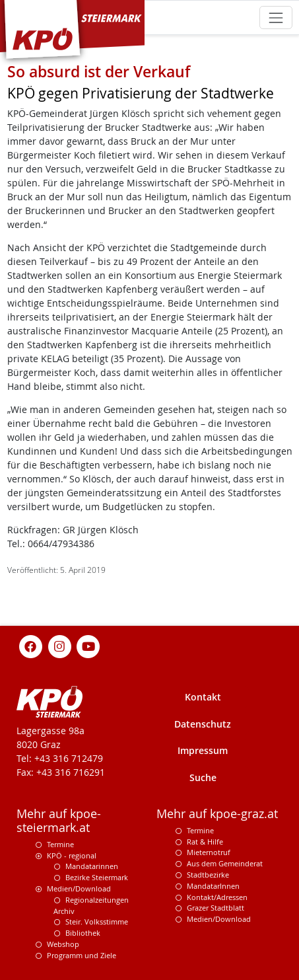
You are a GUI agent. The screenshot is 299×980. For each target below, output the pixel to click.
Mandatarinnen (92, 866)
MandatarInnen (213, 886)
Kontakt (203, 697)
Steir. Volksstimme (97, 922)
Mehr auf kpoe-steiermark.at (59, 821)
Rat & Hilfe (205, 842)
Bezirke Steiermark (97, 877)
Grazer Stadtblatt (216, 908)
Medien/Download (79, 888)
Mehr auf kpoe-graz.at (217, 814)
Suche (203, 777)
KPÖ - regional (72, 855)
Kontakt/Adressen (217, 897)
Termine (60, 844)
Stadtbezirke (208, 875)
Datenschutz (203, 724)
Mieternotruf (209, 852)
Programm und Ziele (82, 955)
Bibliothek (83, 933)
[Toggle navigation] (276, 18)
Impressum (203, 750)
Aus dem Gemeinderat (225, 863)
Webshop (63, 944)
